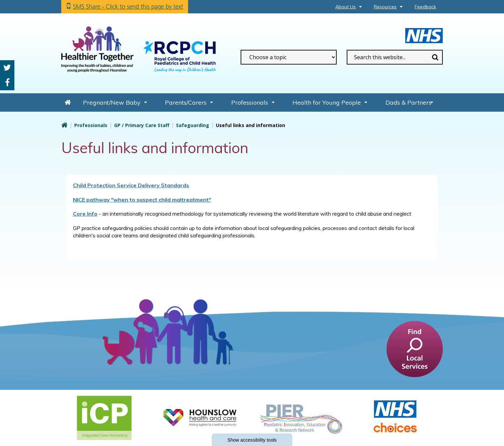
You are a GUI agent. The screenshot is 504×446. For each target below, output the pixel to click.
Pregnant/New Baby (112, 102)
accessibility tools (252, 440)
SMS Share (128, 7)
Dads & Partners (408, 102)
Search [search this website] (435, 57)
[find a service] (415, 349)
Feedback (425, 7)
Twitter (7, 68)
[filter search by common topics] (289, 57)
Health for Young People (327, 102)
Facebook (7, 83)
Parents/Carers (186, 102)
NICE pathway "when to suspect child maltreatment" (142, 200)
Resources (385, 7)
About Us (346, 7)
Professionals (250, 102)
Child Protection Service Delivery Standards (131, 185)
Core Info (85, 214)
